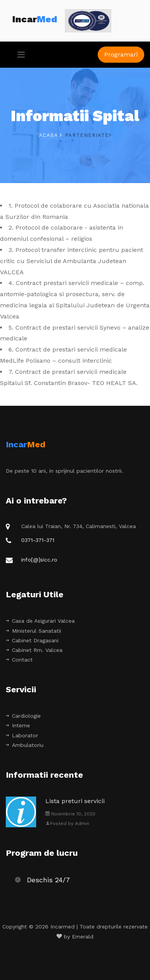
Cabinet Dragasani (32, 640)
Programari (121, 54)
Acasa (50, 135)
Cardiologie (23, 716)
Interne (18, 725)
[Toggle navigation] (19, 55)
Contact (19, 660)
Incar (35, 19)
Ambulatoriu (25, 745)
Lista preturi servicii (75, 801)
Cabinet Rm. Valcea (34, 650)
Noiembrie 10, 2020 (70, 814)
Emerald (83, 937)
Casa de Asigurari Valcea (40, 621)
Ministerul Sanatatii (33, 631)
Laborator (22, 735)
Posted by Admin (67, 823)
